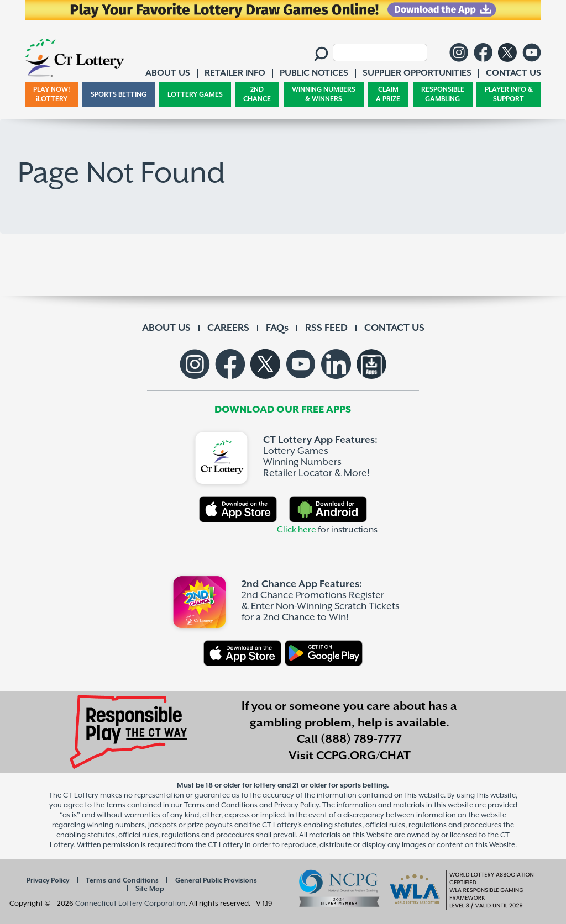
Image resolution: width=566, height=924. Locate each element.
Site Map (150, 889)
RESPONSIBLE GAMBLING (443, 95)
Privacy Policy (48, 881)
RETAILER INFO (235, 73)
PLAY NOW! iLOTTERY (52, 95)
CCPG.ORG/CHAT (363, 756)
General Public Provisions (216, 881)
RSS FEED (326, 328)
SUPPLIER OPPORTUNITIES (417, 73)
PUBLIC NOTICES (314, 73)
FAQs (277, 328)
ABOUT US (166, 328)
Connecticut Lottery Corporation (130, 904)
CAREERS (228, 328)
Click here (297, 530)
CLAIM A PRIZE (388, 95)
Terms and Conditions (122, 881)
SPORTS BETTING (119, 95)
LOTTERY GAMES (195, 95)
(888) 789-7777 (361, 740)
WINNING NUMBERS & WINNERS (324, 95)
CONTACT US (394, 328)
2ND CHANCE (257, 95)
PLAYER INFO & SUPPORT (509, 95)
